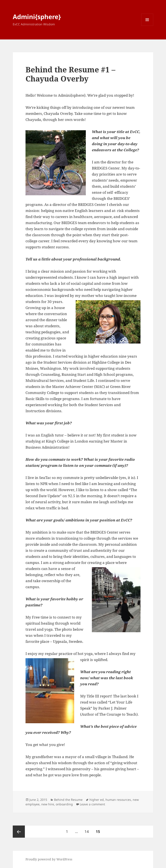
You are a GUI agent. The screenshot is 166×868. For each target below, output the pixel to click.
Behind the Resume (68, 800)
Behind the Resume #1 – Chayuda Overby (70, 74)
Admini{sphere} (37, 17)
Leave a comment (92, 804)
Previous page (19, 832)
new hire (48, 804)
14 (88, 830)
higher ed (97, 800)
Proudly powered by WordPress (49, 859)
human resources (118, 800)
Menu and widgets (147, 26)
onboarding (64, 804)
